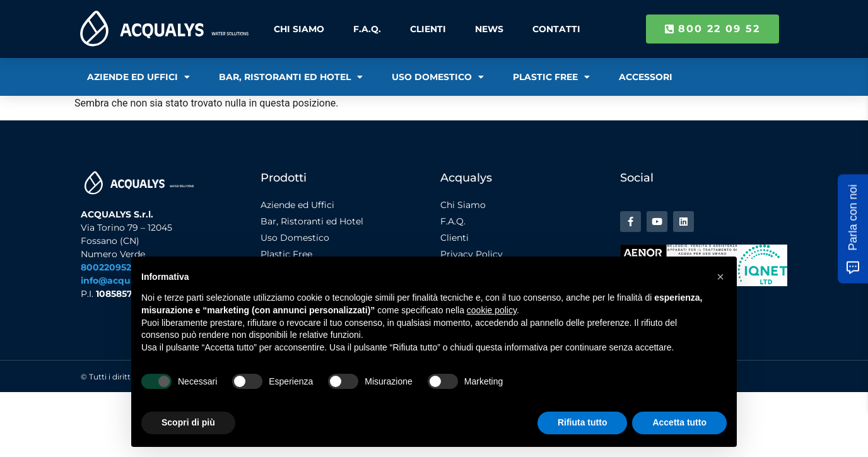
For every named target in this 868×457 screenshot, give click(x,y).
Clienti (428, 29)
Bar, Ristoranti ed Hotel (291, 77)
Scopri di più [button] (188, 422)
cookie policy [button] (492, 310)
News (489, 29)
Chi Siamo (299, 29)
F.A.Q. (367, 29)
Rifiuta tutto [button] (583, 422)
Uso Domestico (438, 77)
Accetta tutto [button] (679, 422)
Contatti (556, 29)
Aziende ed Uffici (138, 77)
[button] (720, 277)
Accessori (646, 77)
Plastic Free (551, 77)
